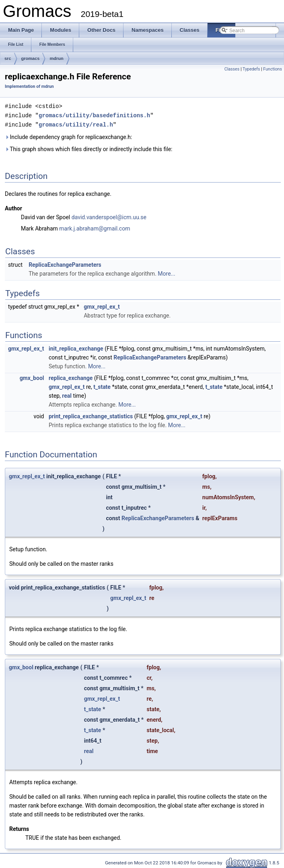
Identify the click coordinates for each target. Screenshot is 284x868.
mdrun (56, 58)
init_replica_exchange (76, 347)
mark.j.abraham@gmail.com (95, 227)
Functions (273, 69)
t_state (102, 386)
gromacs (31, 58)
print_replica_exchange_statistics (91, 415)
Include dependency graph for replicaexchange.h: (68, 136)
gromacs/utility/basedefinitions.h (94, 115)
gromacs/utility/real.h (76, 124)
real (67, 395)
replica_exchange (71, 377)
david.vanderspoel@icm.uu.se (109, 216)
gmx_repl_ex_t (102, 305)
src (8, 58)
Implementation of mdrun (29, 86)
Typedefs (251, 69)
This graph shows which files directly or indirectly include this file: (89, 148)
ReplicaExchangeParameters (65, 264)
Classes (232, 69)
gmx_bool (32, 377)
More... (166, 272)
